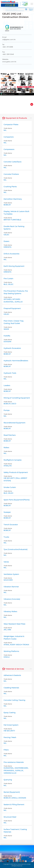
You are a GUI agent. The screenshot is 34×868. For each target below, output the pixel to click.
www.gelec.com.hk (9, 62)
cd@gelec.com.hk (9, 40)
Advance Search (31, 10)
